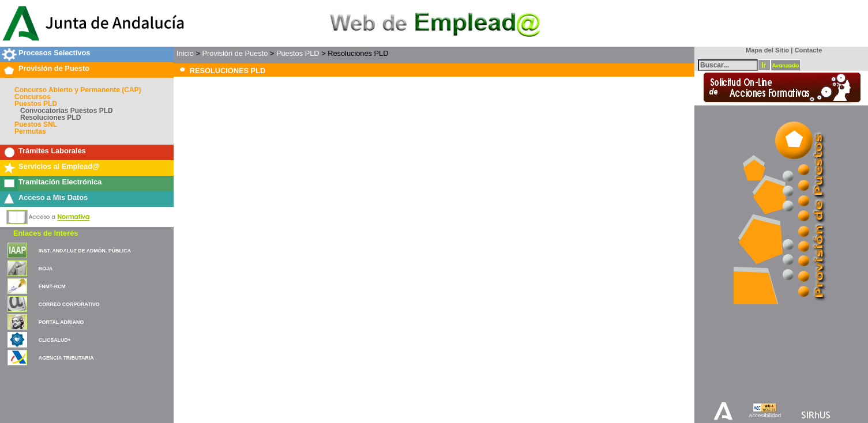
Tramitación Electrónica (60, 182)
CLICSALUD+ (55, 340)
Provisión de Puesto (54, 68)
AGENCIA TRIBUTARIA (66, 358)
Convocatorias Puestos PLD (67, 111)
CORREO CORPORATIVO (69, 304)
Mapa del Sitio (765, 50)
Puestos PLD (36, 104)
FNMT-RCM (52, 286)
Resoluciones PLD (50, 118)
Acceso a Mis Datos (53, 197)
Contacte (809, 50)
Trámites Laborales (52, 151)
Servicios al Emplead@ (59, 166)
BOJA (46, 269)
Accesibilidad (765, 415)
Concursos (33, 97)
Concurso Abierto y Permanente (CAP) (78, 90)
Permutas (30, 131)
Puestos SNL (36, 124)
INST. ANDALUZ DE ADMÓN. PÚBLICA (85, 251)
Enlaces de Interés (46, 233)
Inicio (185, 53)
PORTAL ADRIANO (61, 322)
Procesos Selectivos (54, 53)
